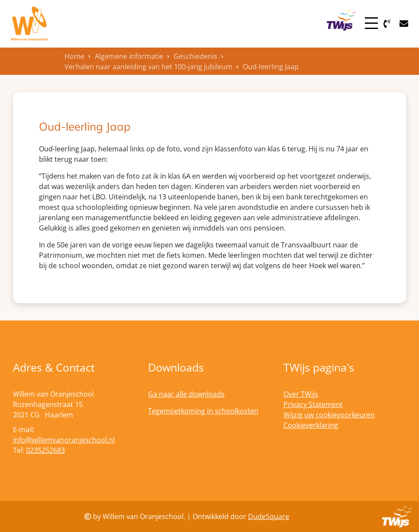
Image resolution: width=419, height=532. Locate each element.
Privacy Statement (313, 404)
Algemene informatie (129, 56)
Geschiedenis (195, 56)
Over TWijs (301, 394)
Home (74, 56)
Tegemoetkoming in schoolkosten (203, 411)
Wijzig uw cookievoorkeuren (329, 415)
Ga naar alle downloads (186, 394)
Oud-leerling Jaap (271, 67)
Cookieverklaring (311, 425)
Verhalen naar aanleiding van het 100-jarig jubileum (148, 67)
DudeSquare (269, 516)
